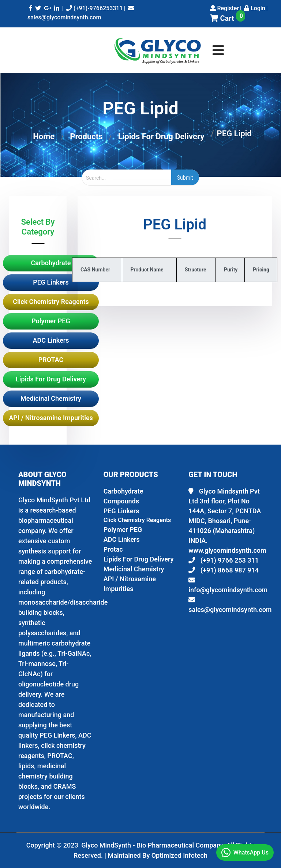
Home (44, 136)
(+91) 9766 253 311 (224, 560)
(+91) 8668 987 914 (224, 570)
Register (225, 8)
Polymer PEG (51, 321)
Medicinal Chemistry (51, 398)
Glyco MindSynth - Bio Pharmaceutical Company (153, 845)
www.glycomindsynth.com (227, 550)
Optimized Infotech (179, 855)
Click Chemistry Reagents (51, 302)
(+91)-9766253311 (95, 8)
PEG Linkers (51, 282)
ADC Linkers (51, 340)
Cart (228, 18)
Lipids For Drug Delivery (161, 136)
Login (255, 8)
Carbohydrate (51, 263)
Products (86, 136)
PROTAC (51, 360)
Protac (113, 549)
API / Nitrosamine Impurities (51, 418)
